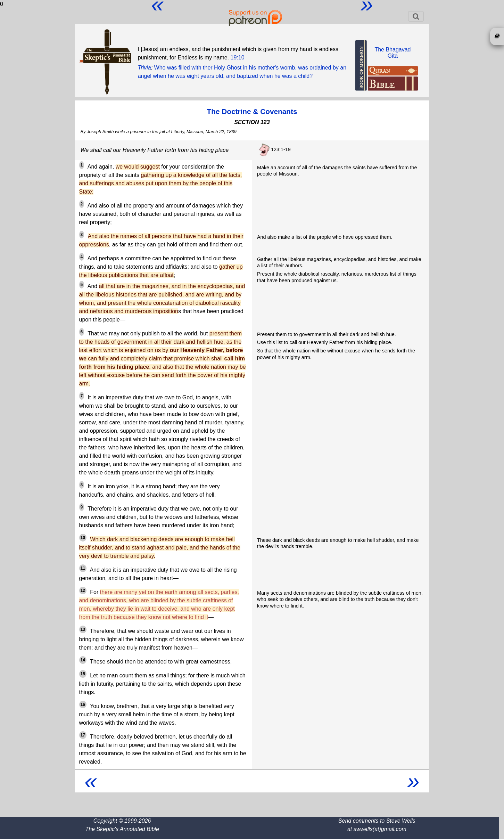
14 (83, 660)
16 (83, 704)
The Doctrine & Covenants (252, 111)
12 (83, 590)
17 (83, 735)
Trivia (144, 68)
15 (83, 674)
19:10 (238, 58)
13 (83, 629)
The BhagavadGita (393, 53)
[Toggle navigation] (416, 16)
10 (83, 538)
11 (83, 568)
